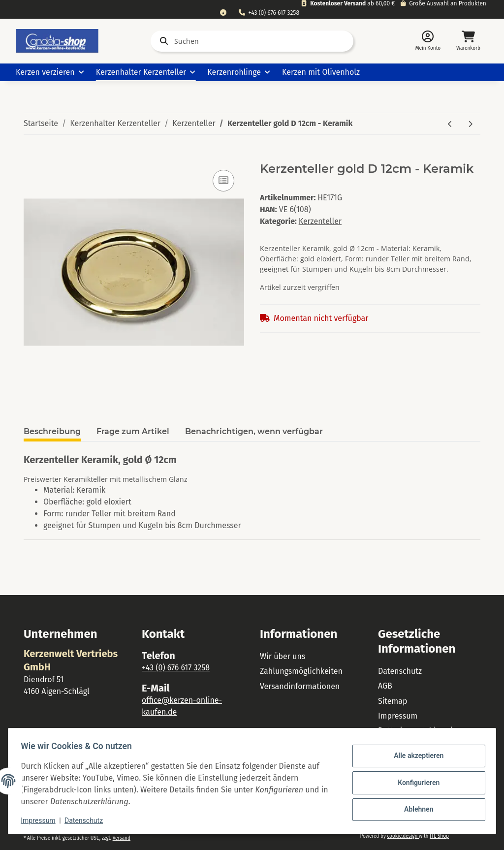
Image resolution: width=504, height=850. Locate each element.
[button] (428, 41)
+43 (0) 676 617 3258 (269, 13)
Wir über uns (283, 656)
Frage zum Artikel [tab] (133, 431)
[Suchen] (252, 41)
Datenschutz (400, 671)
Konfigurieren (415, 783)
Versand (122, 838)
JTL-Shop (439, 836)
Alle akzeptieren (415, 757)
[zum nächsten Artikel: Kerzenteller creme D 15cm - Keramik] (470, 124)
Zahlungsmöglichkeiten (301, 671)
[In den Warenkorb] (31, 157)
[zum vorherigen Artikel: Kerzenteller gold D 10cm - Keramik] (450, 124)
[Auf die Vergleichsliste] (223, 181)
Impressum (398, 716)
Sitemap (393, 701)
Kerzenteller (320, 221)
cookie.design (403, 836)
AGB (385, 686)
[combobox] (223, 13)
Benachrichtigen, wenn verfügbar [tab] (254, 431)
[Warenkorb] (468, 41)
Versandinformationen (300, 686)
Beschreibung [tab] (52, 431)
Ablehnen (415, 808)
